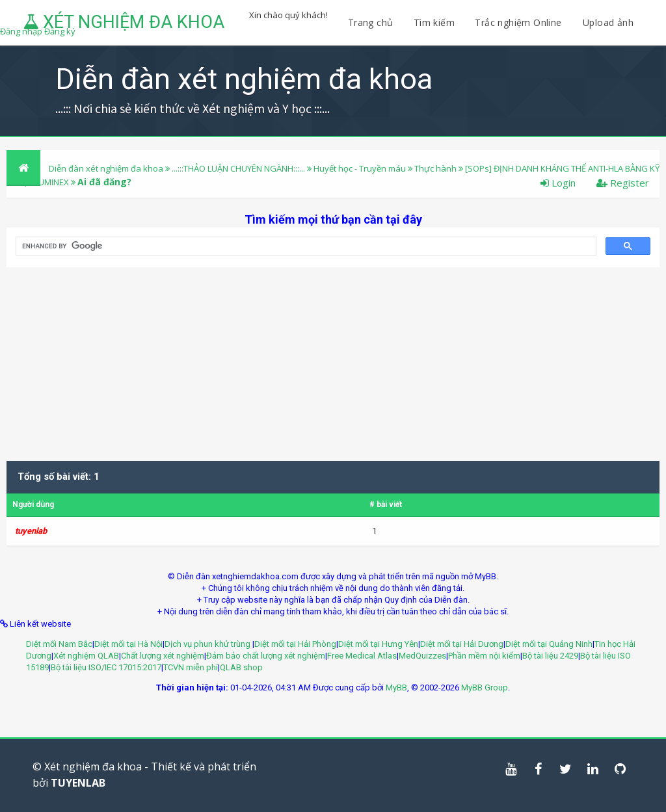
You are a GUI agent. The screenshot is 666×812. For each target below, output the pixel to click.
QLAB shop (241, 667)
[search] (305, 246)
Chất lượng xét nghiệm (163, 656)
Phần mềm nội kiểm (484, 656)
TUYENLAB (78, 783)
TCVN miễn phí (191, 667)
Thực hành (436, 168)
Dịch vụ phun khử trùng (208, 644)
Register (623, 183)
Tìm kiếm (434, 22)
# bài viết (386, 504)
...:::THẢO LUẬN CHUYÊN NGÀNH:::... (238, 168)
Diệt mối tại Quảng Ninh (549, 644)
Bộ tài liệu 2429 (550, 656)
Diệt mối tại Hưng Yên (378, 644)
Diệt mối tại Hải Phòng (295, 644)
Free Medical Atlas (362, 656)
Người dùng (33, 504)
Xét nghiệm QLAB (86, 656)
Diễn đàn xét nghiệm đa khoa (107, 168)
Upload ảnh (608, 22)
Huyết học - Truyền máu (360, 168)
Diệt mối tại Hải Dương (462, 644)
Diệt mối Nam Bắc (59, 644)
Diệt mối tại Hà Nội (128, 644)
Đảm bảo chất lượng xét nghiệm (266, 656)
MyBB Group (485, 688)
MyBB (396, 688)
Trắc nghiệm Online (520, 22)
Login (558, 183)
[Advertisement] (333, 358)
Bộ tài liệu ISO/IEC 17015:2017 (106, 667)
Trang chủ (371, 22)
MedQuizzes (422, 656)
